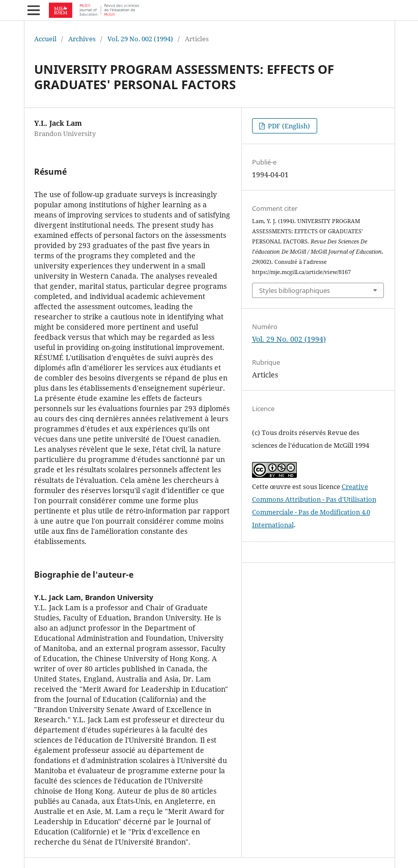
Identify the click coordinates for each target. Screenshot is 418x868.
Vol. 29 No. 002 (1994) (140, 39)
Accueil (45, 39)
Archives (82, 39)
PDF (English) (288, 126)
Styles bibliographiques (295, 290)
